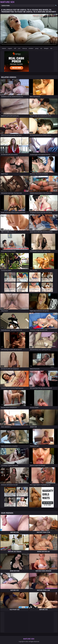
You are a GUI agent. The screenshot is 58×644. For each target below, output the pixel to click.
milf (15, 48)
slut (51, 48)
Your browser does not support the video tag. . (29, 30)
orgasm (10, 48)
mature (4, 48)
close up (24, 48)
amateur (31, 48)
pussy (37, 48)
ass (41, 48)
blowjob (46, 48)
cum (19, 48)
